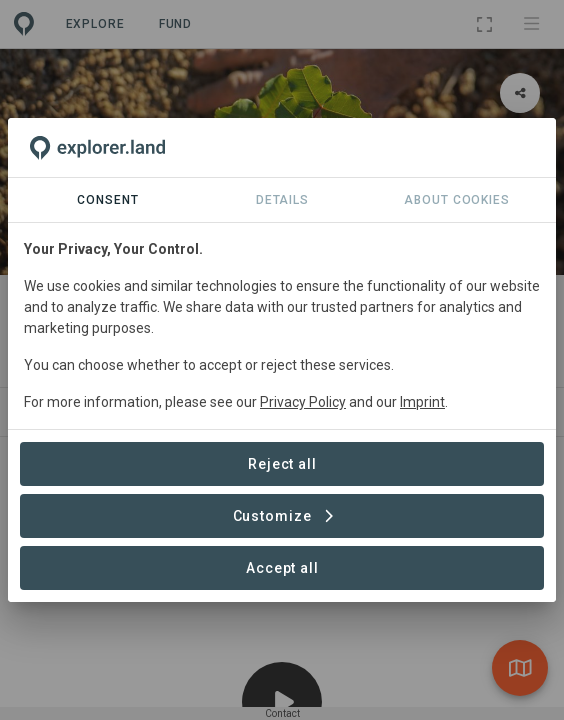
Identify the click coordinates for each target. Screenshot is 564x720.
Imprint (422, 402)
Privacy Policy (303, 402)
